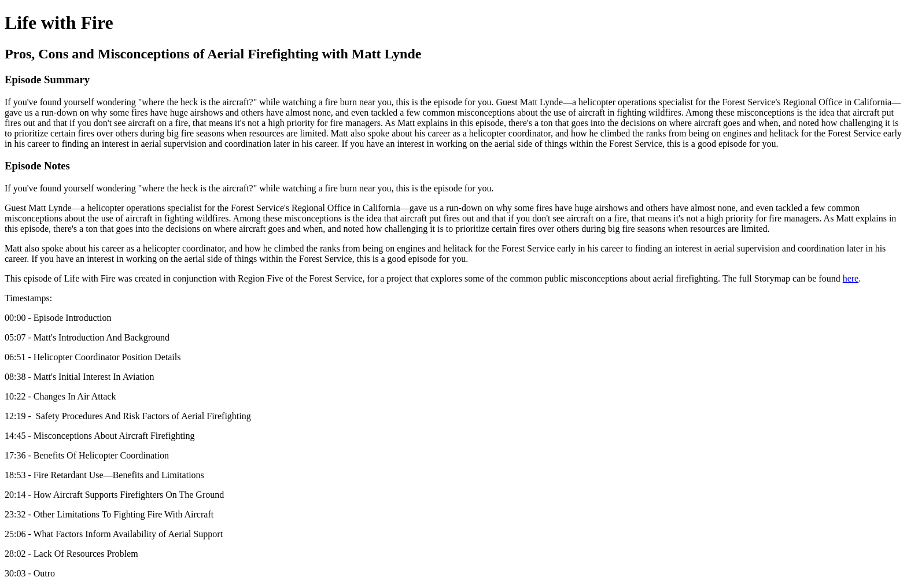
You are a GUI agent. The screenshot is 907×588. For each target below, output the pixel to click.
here (851, 278)
